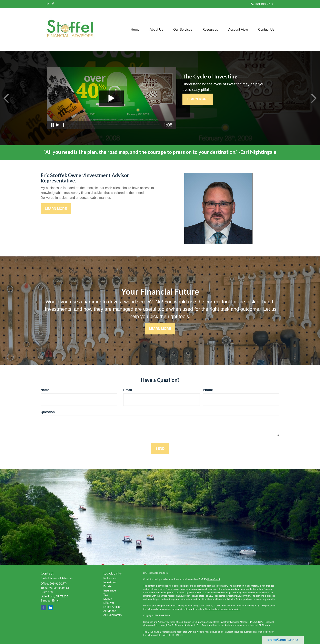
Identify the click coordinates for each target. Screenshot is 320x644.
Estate (108, 586)
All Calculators (113, 615)
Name (45, 390)
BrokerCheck (214, 579)
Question (48, 412)
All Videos (110, 611)
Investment (110, 582)
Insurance (110, 590)
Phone (208, 390)
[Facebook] (53, 4)
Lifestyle (109, 603)
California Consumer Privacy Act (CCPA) (246, 606)
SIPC (261, 622)
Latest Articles (112, 607)
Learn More (198, 99)
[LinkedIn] (48, 4)
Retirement (110, 578)
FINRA (252, 622)
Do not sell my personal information (223, 609)
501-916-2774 (262, 4)
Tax (106, 595)
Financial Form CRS (158, 573)
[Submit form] (160, 449)
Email (128, 390)
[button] (156, 29)
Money (108, 599)
